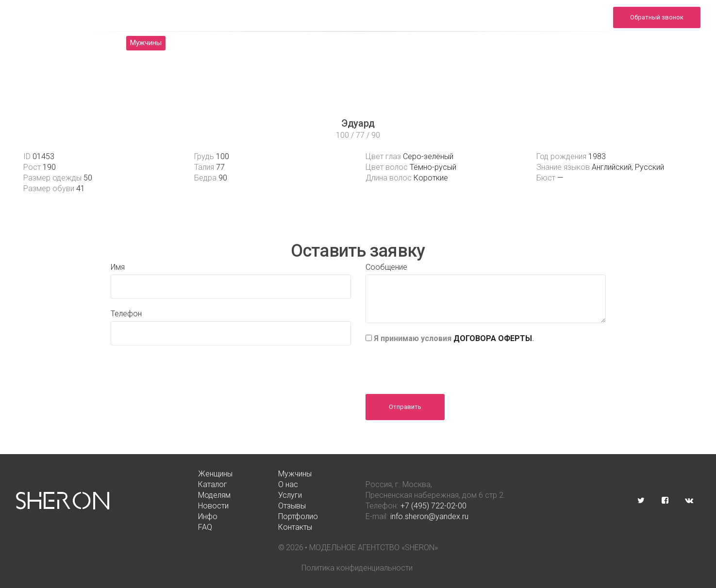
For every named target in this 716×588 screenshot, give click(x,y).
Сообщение (386, 267)
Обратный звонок (657, 17)
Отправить (405, 407)
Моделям (290, 43)
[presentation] (439, 365)
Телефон (126, 314)
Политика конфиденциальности (357, 568)
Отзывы (437, 43)
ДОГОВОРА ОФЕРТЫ (493, 338)
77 (220, 167)
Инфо (482, 43)
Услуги (339, 43)
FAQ (580, 43)
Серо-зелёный (428, 156)
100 (223, 156)
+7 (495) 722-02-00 (433, 506)
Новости (387, 43)
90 (223, 178)
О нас (243, 43)
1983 (597, 156)
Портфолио (533, 43)
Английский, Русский (628, 167)
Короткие (431, 178)
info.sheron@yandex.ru (568, 23)
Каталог (198, 43)
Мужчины (146, 43)
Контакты (626, 43)
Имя (118, 267)
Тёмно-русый (433, 167)
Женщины (91, 43)
